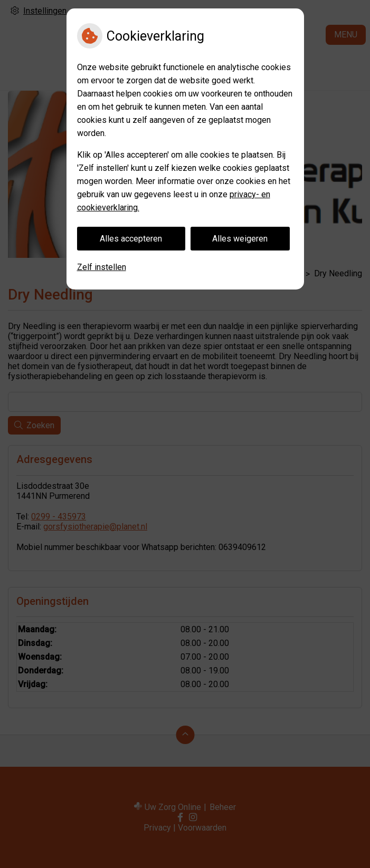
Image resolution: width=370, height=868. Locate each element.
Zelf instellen (102, 267)
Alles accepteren (131, 239)
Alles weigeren (240, 239)
